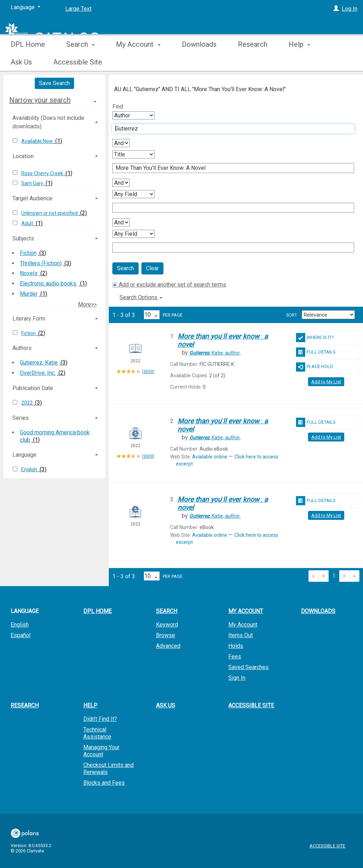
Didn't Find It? (100, 719)
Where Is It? (315, 338)
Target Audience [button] (32, 198)
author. (215, 353)
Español (21, 635)
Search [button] (80, 62)
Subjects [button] (23, 238)
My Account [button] (138, 62)
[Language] (26, 7)
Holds (236, 646)
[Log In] (336, 9)
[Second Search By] (133, 154)
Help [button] (90, 705)
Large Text (78, 9)
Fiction (28, 253)
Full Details (316, 352)
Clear (152, 268)
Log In (350, 9)
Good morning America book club (55, 436)
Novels (29, 273)
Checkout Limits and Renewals (108, 769)
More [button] (303, 62)
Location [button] (23, 156)
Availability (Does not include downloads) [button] (48, 122)
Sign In (237, 678)
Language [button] (24, 455)
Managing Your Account (101, 751)
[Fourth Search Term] (230, 247)
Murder (29, 294)
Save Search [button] (54, 83)
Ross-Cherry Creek (43, 173)
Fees (235, 656)
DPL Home (28, 62)
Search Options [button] (141, 297)
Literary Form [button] (29, 319)
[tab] (54, 100)
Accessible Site (251, 705)
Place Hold (315, 367)
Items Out (241, 635)
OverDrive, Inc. (38, 373)
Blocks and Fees (104, 783)
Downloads (199, 62)
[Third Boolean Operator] (121, 222)
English (30, 469)
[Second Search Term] (230, 168)
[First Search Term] (230, 129)
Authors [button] (22, 348)
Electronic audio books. (49, 283)
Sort (292, 315)
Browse (166, 635)
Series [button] (21, 418)
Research (253, 62)
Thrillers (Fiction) (41, 263)
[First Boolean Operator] (121, 143)
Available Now (38, 141)
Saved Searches (248, 667)
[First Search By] (133, 115)
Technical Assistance (97, 733)
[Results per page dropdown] (152, 315)
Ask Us (166, 705)
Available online (210, 457)
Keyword (167, 625)
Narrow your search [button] (40, 100)
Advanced (168, 646)
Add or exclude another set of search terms (169, 285)
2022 (27, 403)
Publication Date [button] (33, 388)
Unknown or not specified (50, 213)
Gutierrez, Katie (39, 363)
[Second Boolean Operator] (121, 183)
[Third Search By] (133, 194)
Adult (28, 223)
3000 (148, 372)
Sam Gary (33, 183)
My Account (243, 625)
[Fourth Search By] (133, 234)
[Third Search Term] (230, 208)
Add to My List (326, 382)
